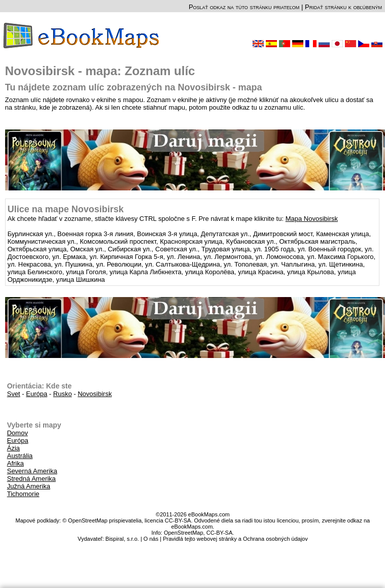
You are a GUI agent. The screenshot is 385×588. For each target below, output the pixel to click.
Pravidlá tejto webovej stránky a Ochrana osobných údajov (235, 539)
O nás (151, 539)
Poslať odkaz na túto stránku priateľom (244, 7)
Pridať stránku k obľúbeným (343, 7)
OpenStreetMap (184, 533)
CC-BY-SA (220, 533)
